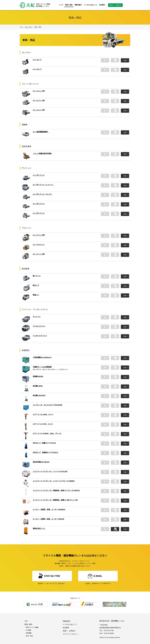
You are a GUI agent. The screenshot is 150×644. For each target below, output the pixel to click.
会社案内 (102, 5)
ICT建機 (28, 630)
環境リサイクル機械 (32, 627)
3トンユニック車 (39, 100)
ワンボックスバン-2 (40, 336)
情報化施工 (78, 5)
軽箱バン (36, 295)
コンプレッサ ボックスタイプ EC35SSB (48, 405)
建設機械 (29, 633)
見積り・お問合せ (115, 5)
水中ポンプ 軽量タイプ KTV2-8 (44, 443)
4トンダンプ (37, 69)
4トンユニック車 (39, 110)
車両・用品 (29, 636)
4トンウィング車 (39, 254)
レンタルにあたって (91, 5)
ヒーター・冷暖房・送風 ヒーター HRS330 (48, 519)
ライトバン (37, 317)
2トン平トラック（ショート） (43, 185)
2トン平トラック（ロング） (43, 194)
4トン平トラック (39, 213)
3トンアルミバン (39, 245)
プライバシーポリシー (71, 634)
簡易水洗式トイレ (39, 528)
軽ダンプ (36, 285)
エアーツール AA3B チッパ (43, 414)
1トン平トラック (39, 175)
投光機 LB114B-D (39, 395)
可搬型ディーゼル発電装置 (42, 367)
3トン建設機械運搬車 (41, 132)
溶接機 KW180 (38, 376)
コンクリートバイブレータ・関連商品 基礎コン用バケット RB (55, 500)
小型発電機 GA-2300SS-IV (42, 357)
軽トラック (37, 276)
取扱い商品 (69, 5)
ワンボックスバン (39, 326)
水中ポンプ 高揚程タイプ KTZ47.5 (45, 452)
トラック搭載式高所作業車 (42, 153)
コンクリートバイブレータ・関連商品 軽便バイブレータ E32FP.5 (56, 490)
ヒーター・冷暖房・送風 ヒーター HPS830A (49, 509)
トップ (61, 5)
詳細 (125, 60)
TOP (21, 27)
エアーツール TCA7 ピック (43, 424)
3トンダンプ (37, 60)
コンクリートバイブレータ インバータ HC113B (50, 471)
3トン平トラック (39, 204)
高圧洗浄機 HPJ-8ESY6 (41, 462)
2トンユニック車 (39, 91)
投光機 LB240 (38, 386)
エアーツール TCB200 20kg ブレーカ (47, 433)
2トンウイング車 (39, 235)
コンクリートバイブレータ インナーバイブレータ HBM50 (54, 481)
